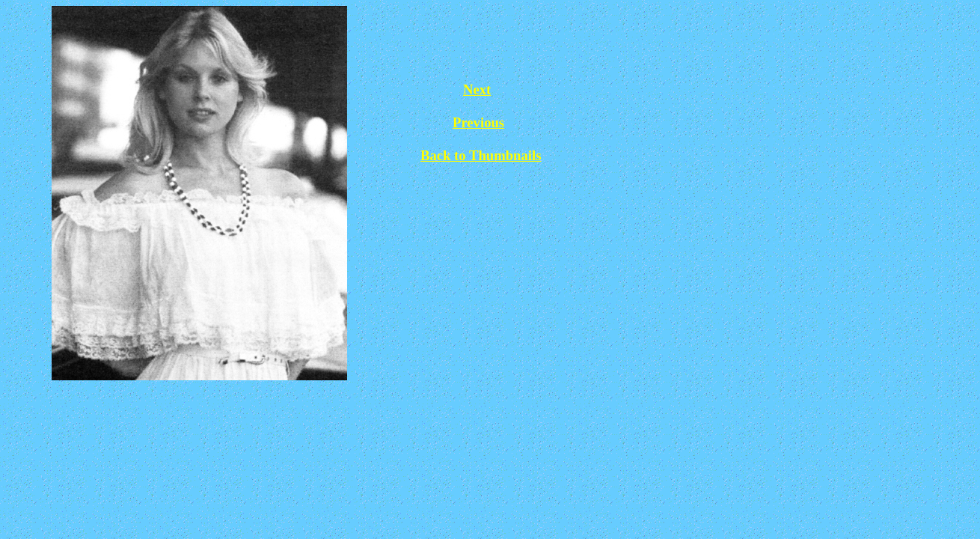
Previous (478, 122)
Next (477, 89)
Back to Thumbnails (481, 155)
